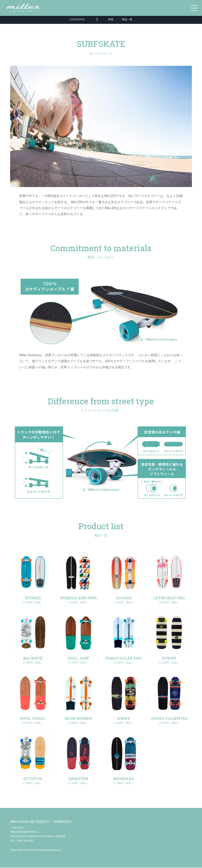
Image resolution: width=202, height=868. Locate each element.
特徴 (111, 19)
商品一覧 (127, 19)
